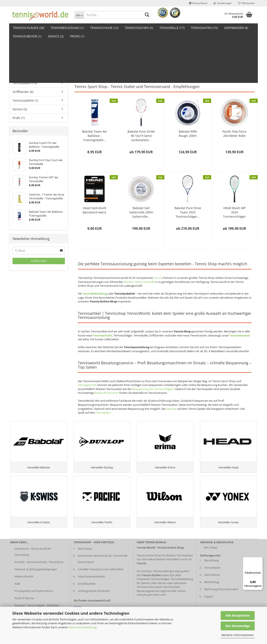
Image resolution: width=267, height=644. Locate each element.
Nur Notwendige (238, 626)
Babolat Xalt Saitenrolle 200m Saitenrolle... (141, 212)
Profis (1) (19, 118)
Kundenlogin (223, 3)
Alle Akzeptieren (238, 615)
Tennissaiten (156, 71)
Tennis (158, 278)
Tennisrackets (171, 590)
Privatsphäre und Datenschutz (34, 593)
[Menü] (260, 560)
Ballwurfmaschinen (107, 393)
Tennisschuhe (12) (104, 28)
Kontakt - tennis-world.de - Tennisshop (39, 565)
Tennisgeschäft (87, 385)
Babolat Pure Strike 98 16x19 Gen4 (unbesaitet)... (141, 136)
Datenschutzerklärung (82, 627)
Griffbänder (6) (23, 92)
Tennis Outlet (189, 75)
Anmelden (39, 261)
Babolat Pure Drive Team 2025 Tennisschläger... (188, 212)
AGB (17, 586)
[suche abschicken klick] (147, 15)
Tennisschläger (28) (28, 28)
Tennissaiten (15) (204, 28)
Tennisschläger (84, 71)
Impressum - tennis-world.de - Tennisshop (33, 554)
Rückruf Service (24, 601)
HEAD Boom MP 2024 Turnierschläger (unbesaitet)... (234, 212)
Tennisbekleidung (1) (67, 28)
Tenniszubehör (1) (25, 100)
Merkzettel (246, 3)
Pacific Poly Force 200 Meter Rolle (234, 134)
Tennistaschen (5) (139, 28)
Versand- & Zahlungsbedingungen (36, 572)
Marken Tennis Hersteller (140, 282)
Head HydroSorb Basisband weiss (94, 210)
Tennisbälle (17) (172, 28)
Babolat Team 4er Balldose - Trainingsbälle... (95, 136)
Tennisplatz (103, 413)
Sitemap (171, 409)
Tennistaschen (104, 71)
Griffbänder (173, 71)
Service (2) (20, 109)
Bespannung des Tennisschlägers (153, 389)
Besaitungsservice (148, 593)
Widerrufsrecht (24, 579)
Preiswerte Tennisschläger (153, 582)
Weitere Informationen (238, 635)
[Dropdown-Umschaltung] (79, 15)
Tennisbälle (140, 71)
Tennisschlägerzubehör (196, 71)
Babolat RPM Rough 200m (188, 134)
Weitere (230, 28)
